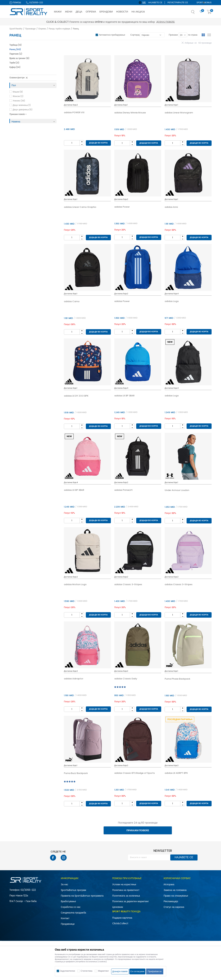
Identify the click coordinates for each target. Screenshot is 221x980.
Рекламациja (171, 901)
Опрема (42, 29)
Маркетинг (103, 971)
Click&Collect (120, 923)
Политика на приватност (126, 890)
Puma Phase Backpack (177, 679)
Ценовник (118, 907)
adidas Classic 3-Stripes (128, 584)
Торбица (16, 45)
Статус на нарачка (174, 907)
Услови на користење (124, 884)
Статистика (87, 971)
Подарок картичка (122, 918)
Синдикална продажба (73, 913)
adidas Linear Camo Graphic (80, 207)
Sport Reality (16, 29)
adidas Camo (72, 301)
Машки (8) (18, 92)
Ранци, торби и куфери (59, 29)
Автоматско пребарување (112, 35)
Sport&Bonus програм (73, 890)
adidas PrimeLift (123, 490)
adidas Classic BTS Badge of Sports (134, 773)
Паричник (16, 54)
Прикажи (173, 35)
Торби (14, 63)
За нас (65, 884)
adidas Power (122, 207)
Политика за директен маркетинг (131, 901)
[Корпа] (209, 12)
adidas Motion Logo (75, 584)
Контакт (65, 918)
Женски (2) (18, 96)
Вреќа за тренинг (19, 58)
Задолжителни (67, 971)
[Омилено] (201, 12)
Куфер (15, 67)
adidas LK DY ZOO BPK (76, 396)
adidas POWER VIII (74, 113)
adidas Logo (172, 301)
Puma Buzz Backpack (76, 773)
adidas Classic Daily (126, 679)
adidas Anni (171, 207)
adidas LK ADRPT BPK (176, 773)
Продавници (68, 924)
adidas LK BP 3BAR (124, 396)
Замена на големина (175, 890)
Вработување (68, 901)
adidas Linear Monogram (179, 113)
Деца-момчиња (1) (22, 105)
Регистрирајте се (178, 2)
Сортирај (135, 35)
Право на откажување (176, 896)
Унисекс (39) (19, 101)
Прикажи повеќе (138, 830)
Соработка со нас (71, 907)
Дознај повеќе (141, 22)
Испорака (169, 884)
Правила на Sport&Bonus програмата (82, 896)
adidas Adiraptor (74, 679)
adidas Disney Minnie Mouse (130, 113)
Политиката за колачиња (126, 896)
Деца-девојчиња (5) (23, 110)
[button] (196, 13)
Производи (30, 29)
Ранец (15, 49)
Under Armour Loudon (177, 490)
